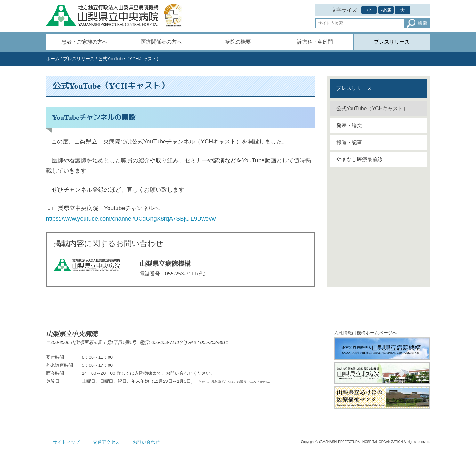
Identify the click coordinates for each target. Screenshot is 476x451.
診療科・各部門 (315, 42)
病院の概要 (238, 42)
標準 (386, 10)
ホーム (53, 59)
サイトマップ (66, 442)
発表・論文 (349, 125)
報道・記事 (349, 142)
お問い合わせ (146, 442)
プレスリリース (392, 42)
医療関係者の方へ (161, 42)
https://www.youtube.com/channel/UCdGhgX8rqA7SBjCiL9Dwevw (131, 219)
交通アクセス (106, 442)
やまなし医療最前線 (359, 159)
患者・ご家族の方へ (85, 42)
